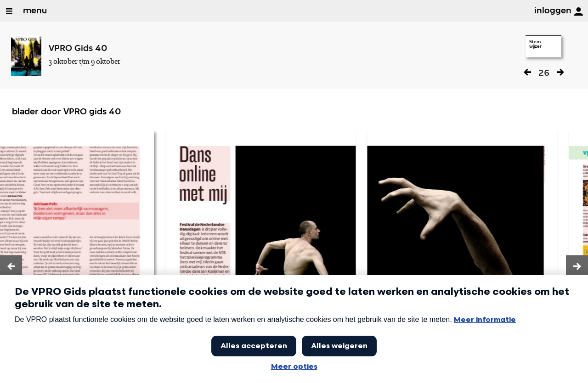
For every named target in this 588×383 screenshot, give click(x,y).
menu (35, 11)
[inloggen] (578, 11)
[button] (11, 266)
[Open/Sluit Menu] (9, 11)
